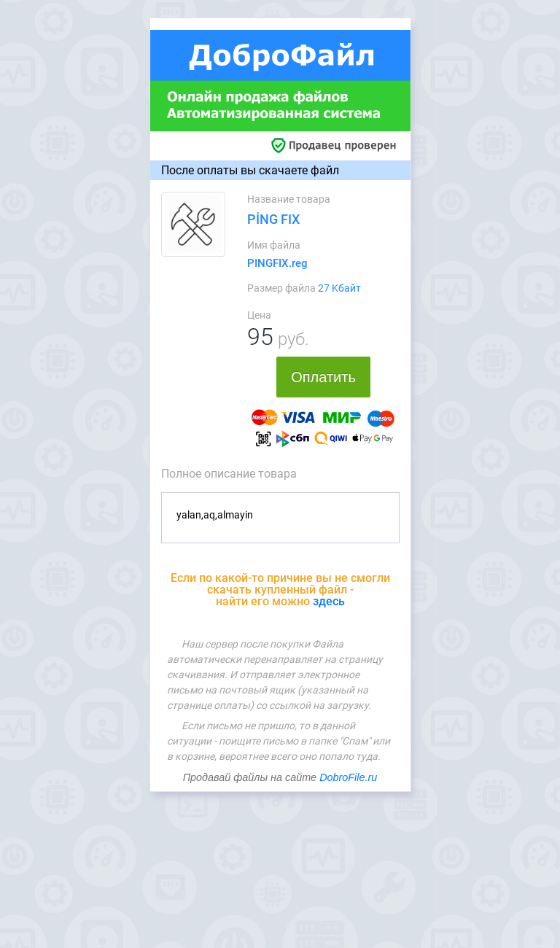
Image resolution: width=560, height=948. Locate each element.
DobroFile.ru (348, 777)
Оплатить (323, 377)
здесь (329, 601)
